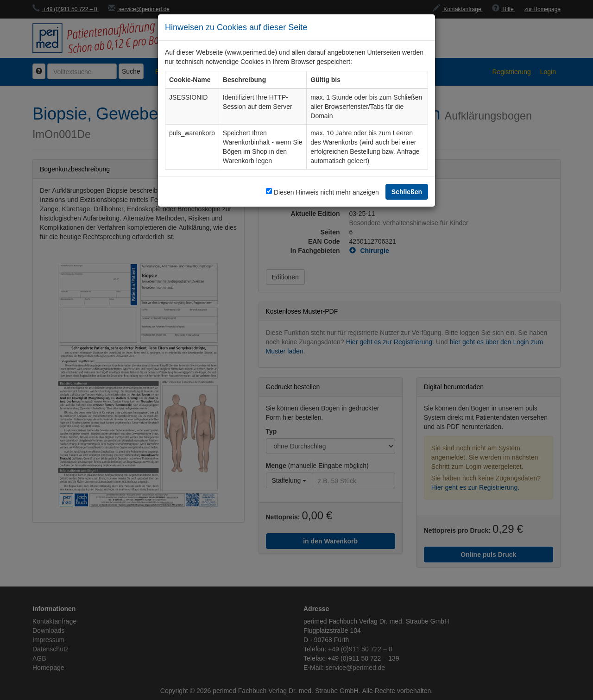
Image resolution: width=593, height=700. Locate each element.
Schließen (407, 192)
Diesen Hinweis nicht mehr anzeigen (326, 192)
